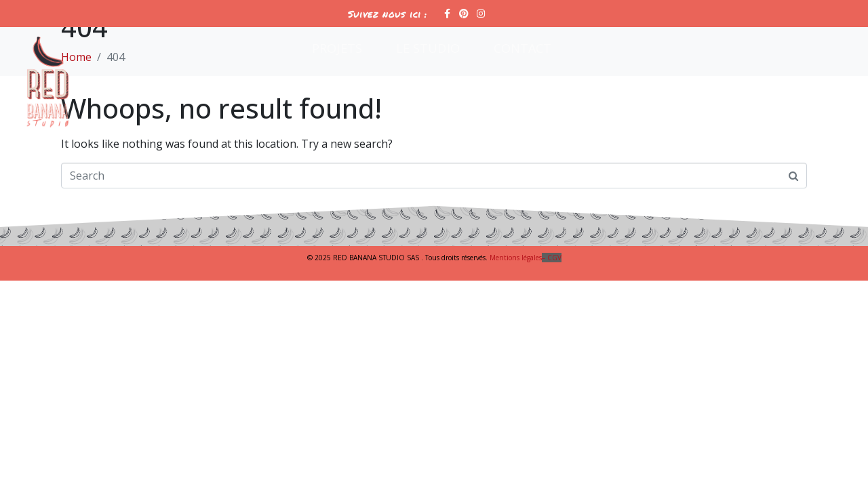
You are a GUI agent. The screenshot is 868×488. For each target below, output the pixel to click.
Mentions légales (526, 258)
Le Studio (428, 48)
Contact (523, 48)
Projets (337, 48)
